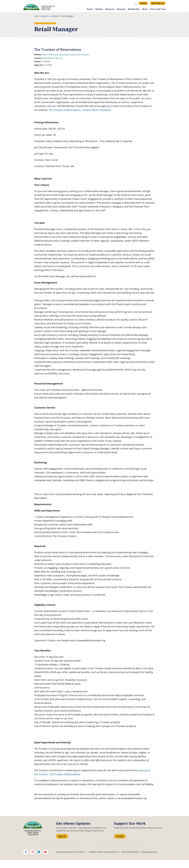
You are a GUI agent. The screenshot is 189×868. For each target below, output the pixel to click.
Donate (143, 3)
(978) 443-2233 (133, 852)
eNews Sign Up (158, 3)
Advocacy (121, 9)
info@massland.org (149, 852)
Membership (134, 9)
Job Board (55, 16)
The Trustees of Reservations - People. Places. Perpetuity (80, 110)
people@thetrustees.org (52, 58)
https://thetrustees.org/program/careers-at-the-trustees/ (66, 54)
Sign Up (62, 836)
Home (37, 16)
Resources (110, 9)
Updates (99, 9)
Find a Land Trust (158, 9)
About (145, 9)
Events (90, 9)
